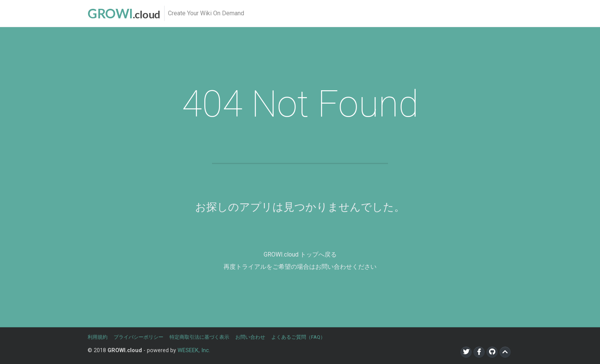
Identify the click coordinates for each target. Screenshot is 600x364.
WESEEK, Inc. (194, 350)
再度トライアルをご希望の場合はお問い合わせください (300, 267)
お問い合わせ (250, 337)
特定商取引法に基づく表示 (199, 337)
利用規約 (98, 337)
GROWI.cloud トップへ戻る (300, 254)
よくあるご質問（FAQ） (298, 337)
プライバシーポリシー (139, 337)
